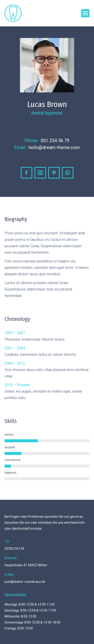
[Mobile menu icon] (85, 13)
